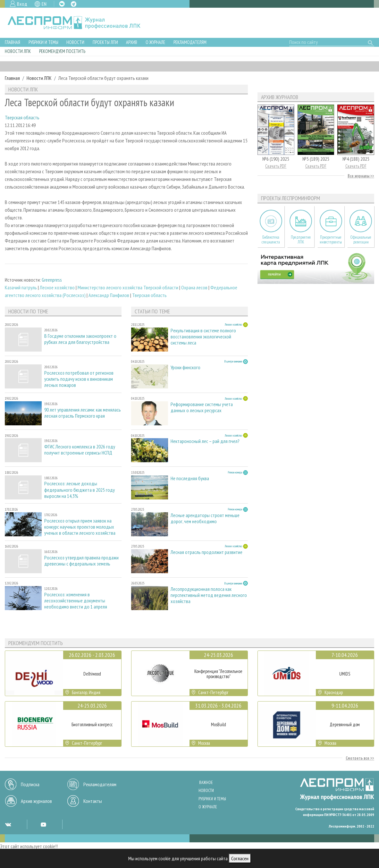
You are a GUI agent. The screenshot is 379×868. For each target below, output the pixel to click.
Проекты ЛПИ (105, 42)
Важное (206, 783)
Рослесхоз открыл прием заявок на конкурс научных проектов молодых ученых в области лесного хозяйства (80, 527)
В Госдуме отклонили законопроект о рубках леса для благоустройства (80, 339)
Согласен (240, 858)
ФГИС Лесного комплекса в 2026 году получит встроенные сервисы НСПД (80, 450)
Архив (132, 42)
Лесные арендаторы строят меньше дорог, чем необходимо (205, 518)
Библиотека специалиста (271, 240)
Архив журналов (36, 801)
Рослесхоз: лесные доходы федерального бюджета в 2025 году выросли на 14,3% (80, 490)
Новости (75, 42)
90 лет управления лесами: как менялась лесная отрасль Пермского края (83, 413)
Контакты (93, 801)
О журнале (155, 42)
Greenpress (52, 280)
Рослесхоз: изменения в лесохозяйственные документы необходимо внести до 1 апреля (76, 601)
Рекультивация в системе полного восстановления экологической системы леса (203, 337)
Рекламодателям (190, 42)
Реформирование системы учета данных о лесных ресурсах (202, 407)
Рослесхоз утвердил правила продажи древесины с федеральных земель (81, 561)
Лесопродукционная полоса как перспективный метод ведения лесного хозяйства (209, 595)
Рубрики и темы (43, 42)
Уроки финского (185, 367)
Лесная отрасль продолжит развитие (206, 552)
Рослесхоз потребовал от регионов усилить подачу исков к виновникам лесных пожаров (79, 379)
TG (74, 4)
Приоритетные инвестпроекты (331, 240)
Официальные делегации (361, 240)
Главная (13, 42)
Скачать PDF (276, 166)
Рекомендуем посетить (62, 51)
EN (44, 4)
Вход (22, 4)
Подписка (30, 784)
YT (43, 824)
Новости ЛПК (18, 51)
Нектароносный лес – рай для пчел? (205, 441)
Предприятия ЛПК (301, 240)
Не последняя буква (190, 478)
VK (62, 4)
